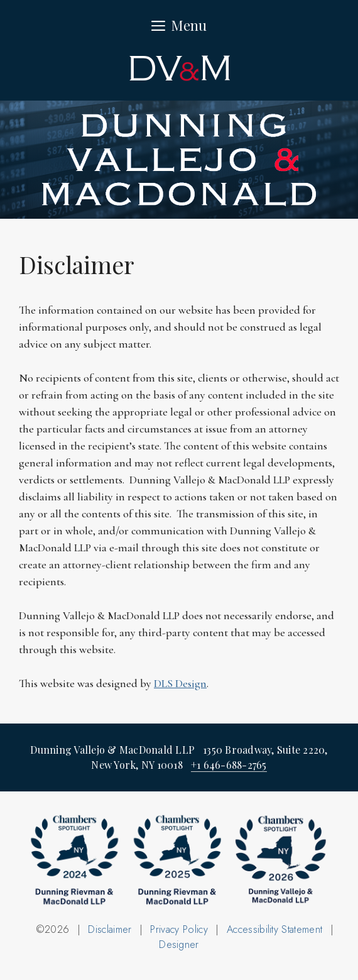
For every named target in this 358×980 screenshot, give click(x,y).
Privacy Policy (179, 929)
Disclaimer (110, 929)
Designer (179, 944)
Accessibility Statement (274, 929)
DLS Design (180, 683)
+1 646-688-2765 (229, 765)
